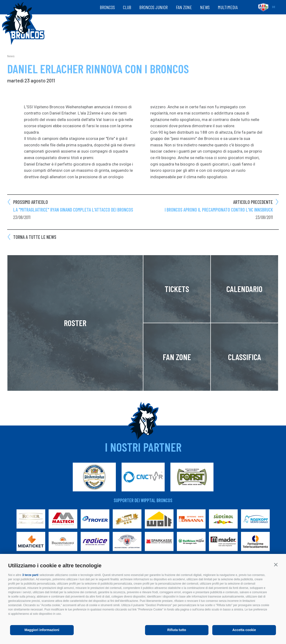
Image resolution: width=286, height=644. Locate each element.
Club (127, 7)
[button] (276, 565)
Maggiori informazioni (42, 630)
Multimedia (228, 7)
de (274, 7)
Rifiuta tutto (177, 630)
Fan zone (184, 7)
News (205, 7)
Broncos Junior (154, 7)
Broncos (107, 7)
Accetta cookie (244, 630)
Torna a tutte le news (35, 237)
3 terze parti (30, 575)
